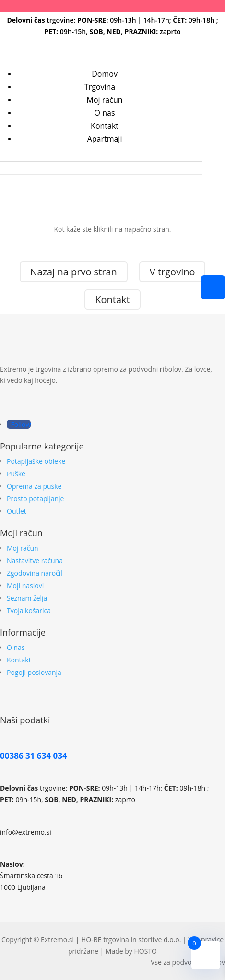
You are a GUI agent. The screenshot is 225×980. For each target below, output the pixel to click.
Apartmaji (105, 139)
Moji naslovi (25, 585)
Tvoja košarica (29, 610)
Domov (105, 74)
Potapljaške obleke (36, 461)
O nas (105, 113)
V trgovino (172, 272)
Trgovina (100, 87)
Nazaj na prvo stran (74, 272)
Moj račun (105, 100)
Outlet (17, 511)
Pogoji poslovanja (34, 672)
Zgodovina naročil (35, 573)
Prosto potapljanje (35, 499)
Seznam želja (27, 598)
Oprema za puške (34, 486)
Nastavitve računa (35, 561)
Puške (16, 474)
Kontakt (105, 126)
